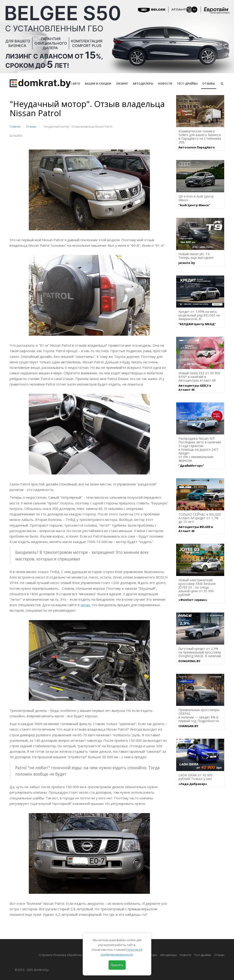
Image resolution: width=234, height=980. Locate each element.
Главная (15, 127)
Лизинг (122, 84)
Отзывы (209, 84)
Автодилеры (143, 84)
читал (85, 605)
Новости (165, 84)
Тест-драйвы (187, 84)
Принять (117, 965)
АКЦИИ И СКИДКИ (98, 84)
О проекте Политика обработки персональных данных (76, 955)
